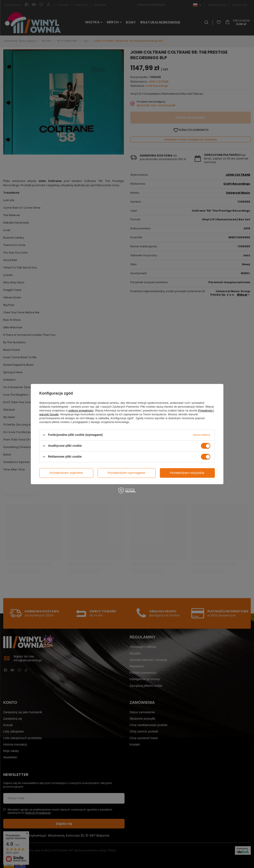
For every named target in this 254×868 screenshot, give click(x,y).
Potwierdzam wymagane (126, 473)
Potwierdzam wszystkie (187, 473)
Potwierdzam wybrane (66, 473)
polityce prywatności (81, 410)
